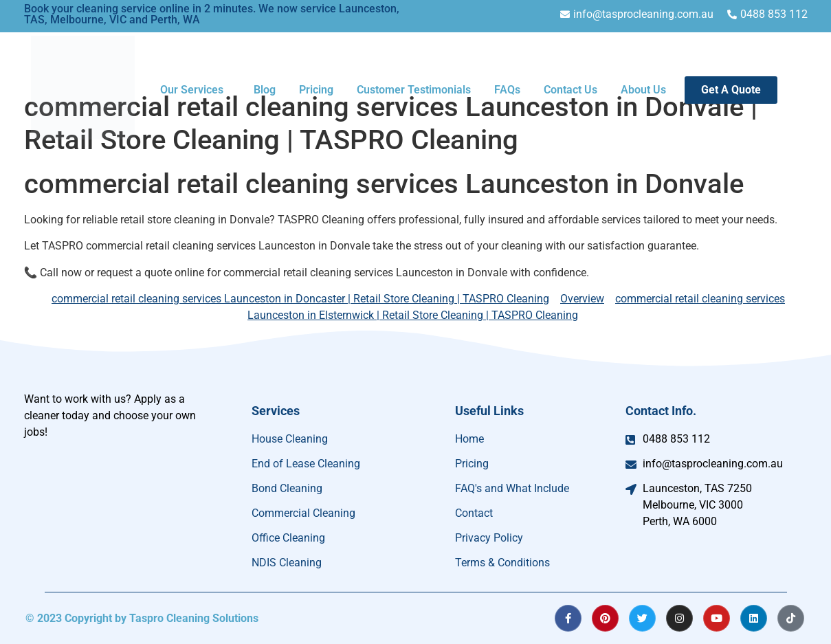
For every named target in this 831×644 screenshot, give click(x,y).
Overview (582, 299)
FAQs (507, 90)
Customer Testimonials (414, 90)
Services (276, 411)
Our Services (192, 90)
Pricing (316, 90)
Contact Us (570, 90)
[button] (195, 90)
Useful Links (489, 411)
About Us (643, 90)
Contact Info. (661, 411)
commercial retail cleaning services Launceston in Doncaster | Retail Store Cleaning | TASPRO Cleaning (300, 299)
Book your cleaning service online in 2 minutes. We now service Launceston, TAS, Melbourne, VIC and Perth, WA (212, 14)
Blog (265, 90)
